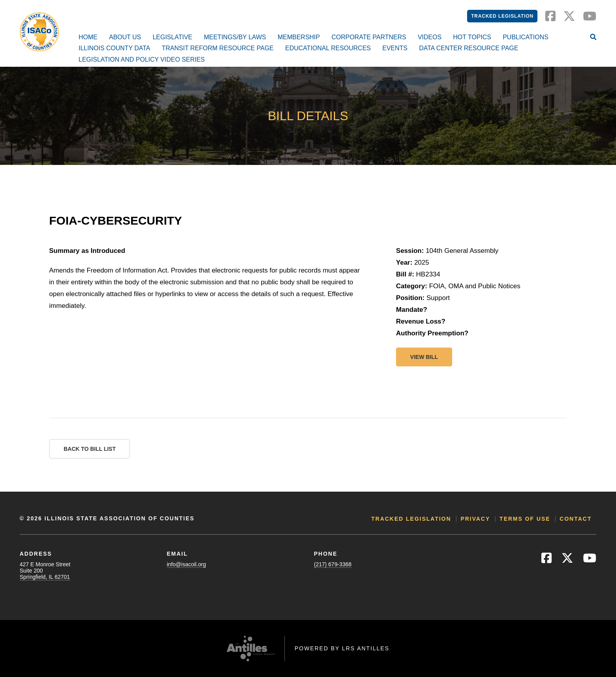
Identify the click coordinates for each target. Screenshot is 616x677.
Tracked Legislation (502, 16)
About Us (125, 37)
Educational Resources (328, 48)
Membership (299, 37)
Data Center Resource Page (469, 48)
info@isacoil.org (187, 564)
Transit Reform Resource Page (218, 48)
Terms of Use (525, 519)
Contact (576, 519)
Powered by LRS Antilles (342, 648)
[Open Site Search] (593, 38)
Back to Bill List (90, 449)
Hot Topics (472, 37)
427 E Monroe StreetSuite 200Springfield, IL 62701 (45, 571)
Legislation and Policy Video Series (142, 59)
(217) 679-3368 (333, 564)
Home (88, 37)
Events (395, 48)
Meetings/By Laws (235, 37)
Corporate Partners (369, 37)
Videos (429, 37)
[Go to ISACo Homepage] (39, 32)
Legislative (172, 37)
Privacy (475, 519)
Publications (526, 37)
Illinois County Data (114, 48)
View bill (424, 357)
